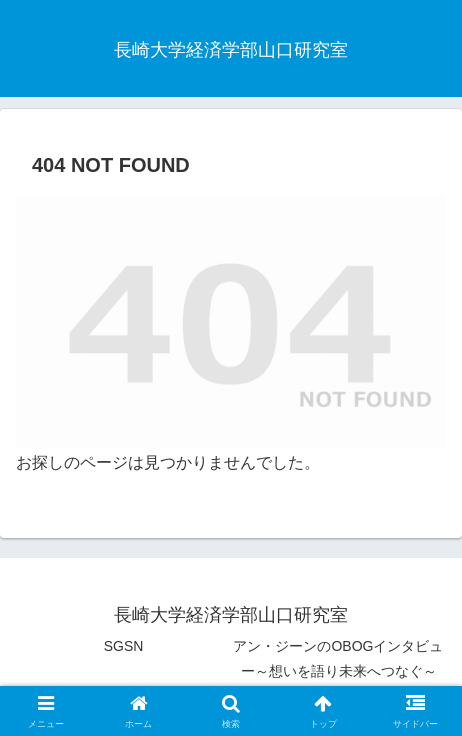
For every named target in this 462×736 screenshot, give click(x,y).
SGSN (124, 646)
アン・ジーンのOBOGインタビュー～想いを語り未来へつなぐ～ (338, 658)
